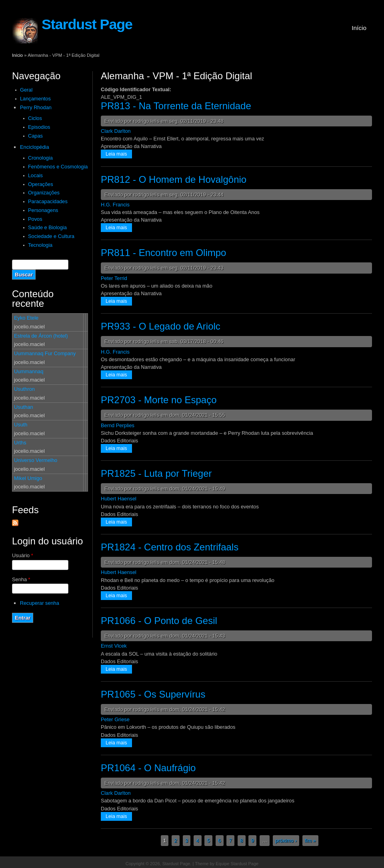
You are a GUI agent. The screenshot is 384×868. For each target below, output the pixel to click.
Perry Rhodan (36, 107)
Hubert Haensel (119, 499)
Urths (20, 443)
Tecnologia (40, 245)
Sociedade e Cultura (51, 236)
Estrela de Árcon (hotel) (41, 336)
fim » (310, 841)
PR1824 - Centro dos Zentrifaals (170, 547)
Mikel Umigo (28, 478)
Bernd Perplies (118, 425)
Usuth (21, 425)
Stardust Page (87, 24)
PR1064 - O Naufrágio (148, 768)
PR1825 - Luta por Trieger (156, 473)
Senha (21, 579)
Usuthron (24, 389)
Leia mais (119, 153)
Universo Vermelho (36, 460)
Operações (41, 184)
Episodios (39, 127)
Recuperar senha (40, 603)
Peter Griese (115, 719)
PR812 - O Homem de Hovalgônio (174, 179)
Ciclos (35, 118)
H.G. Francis (115, 205)
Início (359, 28)
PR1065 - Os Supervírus (153, 694)
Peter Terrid (114, 278)
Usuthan (24, 407)
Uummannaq (29, 371)
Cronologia (40, 158)
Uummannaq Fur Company (45, 353)
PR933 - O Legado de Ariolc (161, 326)
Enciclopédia (35, 147)
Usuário (23, 555)
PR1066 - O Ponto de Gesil (159, 621)
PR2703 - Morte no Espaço (159, 400)
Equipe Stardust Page (237, 864)
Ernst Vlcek (114, 646)
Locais (35, 175)
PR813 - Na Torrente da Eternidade (176, 106)
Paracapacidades (48, 201)
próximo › (286, 841)
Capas (35, 136)
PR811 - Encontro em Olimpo (163, 253)
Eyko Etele (26, 318)
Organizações (44, 193)
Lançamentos (35, 99)
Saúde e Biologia (47, 227)
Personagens (43, 210)
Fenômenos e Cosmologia (58, 167)
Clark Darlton (116, 131)
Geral (26, 90)
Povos (35, 219)
